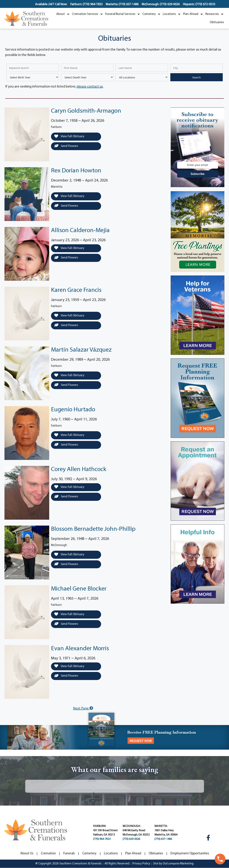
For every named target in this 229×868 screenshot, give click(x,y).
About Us (27, 854)
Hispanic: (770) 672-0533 (199, 4)
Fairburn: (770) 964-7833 (86, 4)
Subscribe (197, 174)
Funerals (69, 854)
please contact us (90, 87)
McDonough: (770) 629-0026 (161, 4)
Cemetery (152, 14)
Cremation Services (87, 14)
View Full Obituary (69, 136)
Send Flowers (66, 146)
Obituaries (217, 22)
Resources (215, 14)
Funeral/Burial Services (123, 14)
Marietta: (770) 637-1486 (122, 4)
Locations (172, 14)
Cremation (48, 854)
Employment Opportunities (190, 854)
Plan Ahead (193, 14)
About (63, 14)
